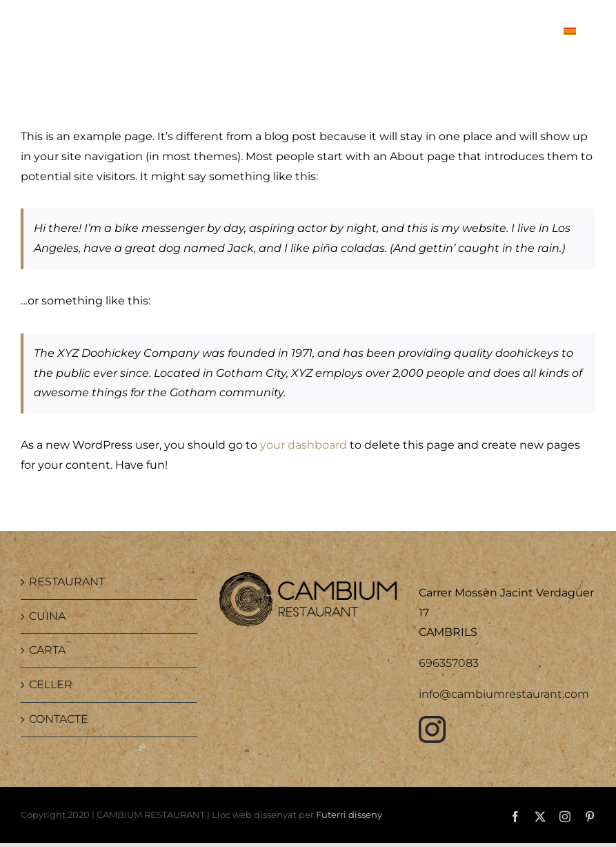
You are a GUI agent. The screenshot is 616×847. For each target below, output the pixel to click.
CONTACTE (59, 719)
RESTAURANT (67, 582)
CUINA (47, 616)
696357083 (449, 663)
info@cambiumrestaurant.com (504, 694)
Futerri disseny (349, 815)
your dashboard (304, 445)
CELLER (51, 684)
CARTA (47, 650)
